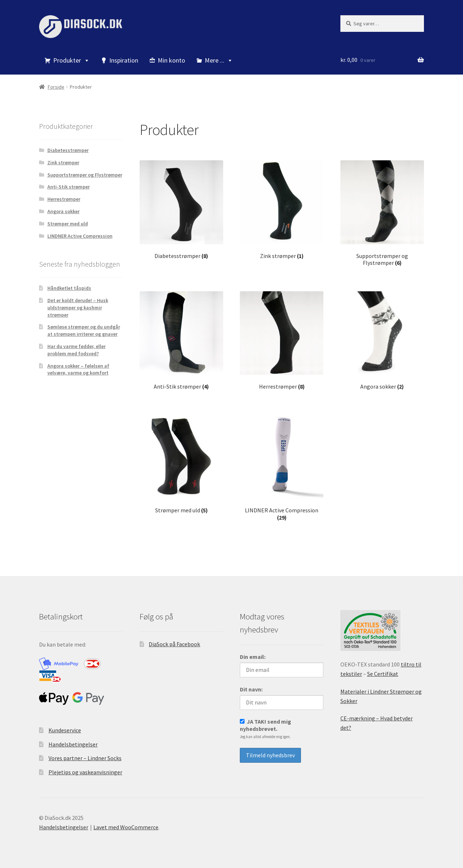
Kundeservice (65, 729)
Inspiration (124, 60)
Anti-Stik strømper (69, 187)
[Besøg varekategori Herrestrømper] (282, 340)
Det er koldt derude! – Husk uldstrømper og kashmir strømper (78, 308)
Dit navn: (251, 689)
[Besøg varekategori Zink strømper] (282, 210)
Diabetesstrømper (68, 150)
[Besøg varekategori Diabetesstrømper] (181, 210)
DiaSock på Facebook (174, 643)
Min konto (171, 60)
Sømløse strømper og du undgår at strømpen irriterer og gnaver (84, 330)
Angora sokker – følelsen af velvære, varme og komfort (78, 369)
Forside (56, 87)
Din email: (253, 656)
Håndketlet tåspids (69, 288)
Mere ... (219, 60)
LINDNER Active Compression (80, 236)
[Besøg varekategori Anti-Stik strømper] (181, 340)
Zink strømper (63, 162)
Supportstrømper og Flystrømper (85, 175)
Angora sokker (63, 211)
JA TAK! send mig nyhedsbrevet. (266, 728)
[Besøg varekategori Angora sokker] (382, 340)
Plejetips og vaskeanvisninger (85, 771)
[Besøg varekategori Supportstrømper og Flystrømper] (382, 213)
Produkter (71, 60)
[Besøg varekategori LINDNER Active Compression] (282, 467)
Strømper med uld (68, 224)
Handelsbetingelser (73, 744)
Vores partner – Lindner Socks (85, 757)
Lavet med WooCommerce (126, 826)
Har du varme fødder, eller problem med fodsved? (77, 350)
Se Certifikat (383, 673)
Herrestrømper (64, 199)
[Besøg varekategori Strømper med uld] (181, 464)
